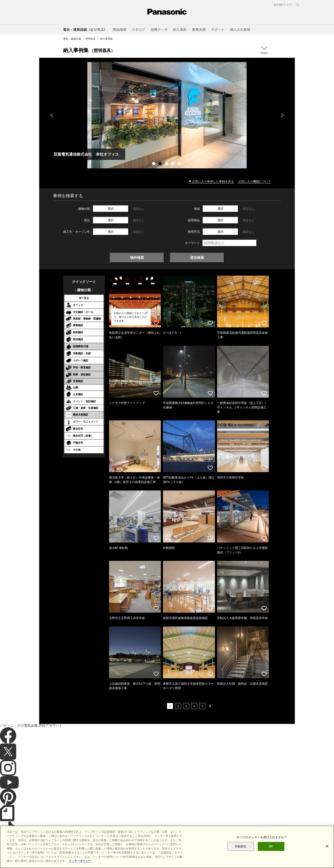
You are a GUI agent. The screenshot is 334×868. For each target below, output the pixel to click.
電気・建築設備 (72, 39)
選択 (111, 209)
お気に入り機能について (255, 181)
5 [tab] (180, 164)
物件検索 (137, 258)
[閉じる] (327, 846)
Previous (52, 115)
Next (282, 115)
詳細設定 (241, 846)
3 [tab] (167, 164)
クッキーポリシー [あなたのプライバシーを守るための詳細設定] (80, 861)
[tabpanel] (167, 115)
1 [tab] (154, 164)
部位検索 (197, 258)
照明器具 (91, 39)
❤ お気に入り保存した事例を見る (211, 181)
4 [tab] (173, 164)
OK (271, 846)
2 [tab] (161, 164)
